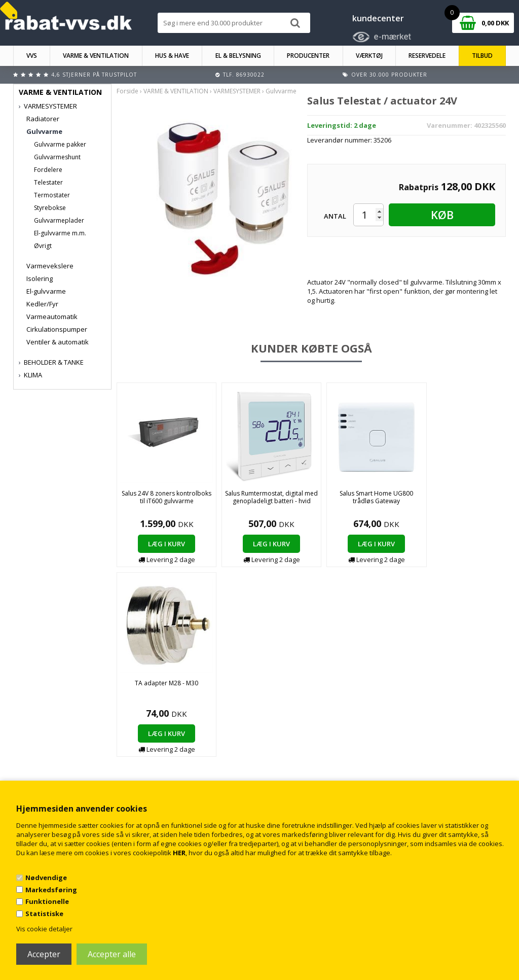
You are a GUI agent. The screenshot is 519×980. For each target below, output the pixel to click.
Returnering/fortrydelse (180, 775)
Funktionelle (47, 901)
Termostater (52, 195)
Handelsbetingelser (175, 755)
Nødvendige (46, 878)
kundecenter (378, 18)
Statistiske (44, 914)
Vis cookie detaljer (44, 929)
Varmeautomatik (52, 317)
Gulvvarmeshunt (57, 157)
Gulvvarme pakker (60, 144)
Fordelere (48, 170)
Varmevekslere (50, 266)
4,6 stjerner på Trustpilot (94, 75)
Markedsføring (51, 890)
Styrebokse (50, 208)
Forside (127, 91)
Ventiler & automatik (58, 342)
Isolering (40, 278)
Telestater (48, 182)
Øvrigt (43, 246)
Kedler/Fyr (42, 304)
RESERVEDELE (427, 56)
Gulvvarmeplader (59, 220)
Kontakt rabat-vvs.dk (176, 765)
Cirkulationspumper (57, 329)
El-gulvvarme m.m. (60, 233)
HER (179, 853)
